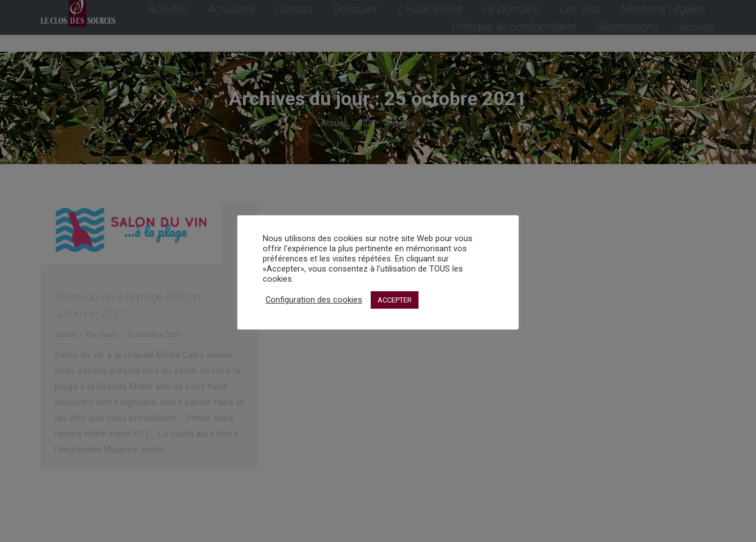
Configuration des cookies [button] (314, 300)
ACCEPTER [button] (395, 300)
